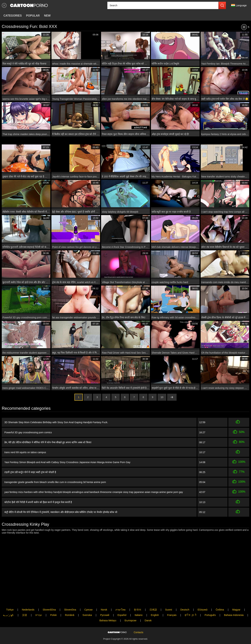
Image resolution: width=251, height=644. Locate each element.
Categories (13, 16)
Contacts (138, 632)
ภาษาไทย (120, 610)
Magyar (236, 610)
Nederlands (28, 610)
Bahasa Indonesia (234, 615)
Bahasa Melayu (108, 620)
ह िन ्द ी (191, 615)
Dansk (148, 620)
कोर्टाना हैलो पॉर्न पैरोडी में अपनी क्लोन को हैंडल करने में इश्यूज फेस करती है (38, 502)
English (155, 615)
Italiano (139, 615)
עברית (39, 615)
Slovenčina (70, 610)
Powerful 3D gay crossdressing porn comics (28, 432)
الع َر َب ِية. (8, 615)
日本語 (153, 610)
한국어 (138, 610)
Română (70, 615)
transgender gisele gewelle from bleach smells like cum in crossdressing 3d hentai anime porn (55, 482)
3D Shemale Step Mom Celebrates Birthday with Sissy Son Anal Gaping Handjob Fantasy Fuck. (56, 422)
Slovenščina (49, 610)
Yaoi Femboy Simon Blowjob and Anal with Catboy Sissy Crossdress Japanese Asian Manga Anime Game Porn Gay (67, 462)
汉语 (25, 615)
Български (130, 620)
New (47, 16)
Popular (33, 16)
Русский (105, 615)
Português (210, 615)
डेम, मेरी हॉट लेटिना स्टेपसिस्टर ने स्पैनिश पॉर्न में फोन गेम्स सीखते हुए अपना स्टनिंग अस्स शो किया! (48, 442)
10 (162, 397)
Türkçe (10, 610)
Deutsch (185, 610)
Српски (88, 610)
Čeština (220, 610)
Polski (53, 615)
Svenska (87, 615)
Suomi (169, 610)
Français (172, 615)
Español (122, 615)
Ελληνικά (203, 610)
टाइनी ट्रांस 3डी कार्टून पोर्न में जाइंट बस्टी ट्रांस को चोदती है (30, 472)
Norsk (104, 610)
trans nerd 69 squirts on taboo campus (25, 452)
